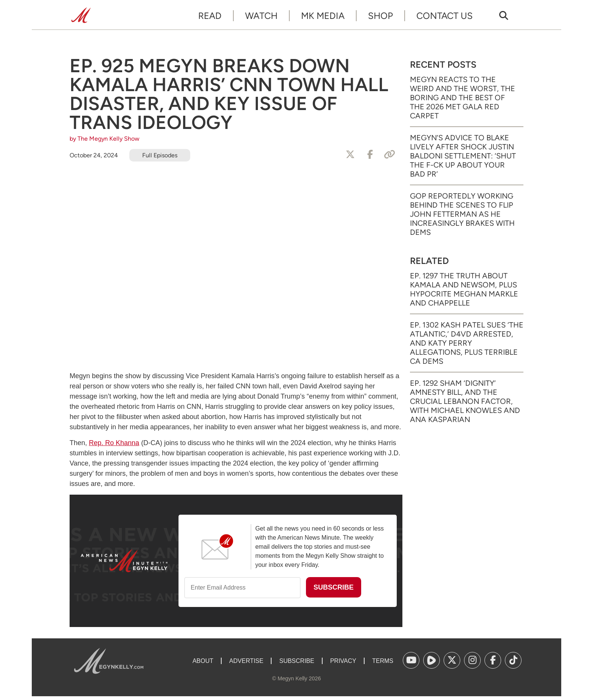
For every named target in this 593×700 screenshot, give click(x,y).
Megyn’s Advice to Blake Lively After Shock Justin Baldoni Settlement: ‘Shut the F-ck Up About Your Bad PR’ (463, 156)
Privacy (343, 661)
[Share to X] (350, 155)
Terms (383, 661)
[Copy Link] (390, 155)
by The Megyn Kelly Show (105, 139)
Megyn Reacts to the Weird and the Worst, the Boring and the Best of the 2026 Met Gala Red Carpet (463, 98)
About (203, 661)
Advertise (246, 661)
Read (210, 16)
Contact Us (445, 16)
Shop (380, 16)
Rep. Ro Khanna (114, 443)
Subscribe (296, 661)
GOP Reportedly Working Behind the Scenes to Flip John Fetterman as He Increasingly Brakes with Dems (462, 214)
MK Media (323, 16)
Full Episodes (160, 155)
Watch (261, 16)
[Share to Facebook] (370, 155)
